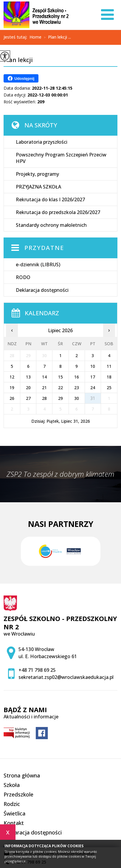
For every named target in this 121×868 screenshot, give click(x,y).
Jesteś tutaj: (17, 37)
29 (61, 398)
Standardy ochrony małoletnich (51, 225)
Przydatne (44, 248)
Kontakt (14, 823)
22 (61, 388)
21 (44, 388)
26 (12, 398)
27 (28, 398)
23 (77, 388)
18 (109, 377)
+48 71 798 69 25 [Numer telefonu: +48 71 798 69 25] (37, 670)
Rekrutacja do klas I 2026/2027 (50, 199)
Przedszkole (18, 794)
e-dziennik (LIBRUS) (38, 264)
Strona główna (22, 775)
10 (93, 366)
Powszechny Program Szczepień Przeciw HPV (61, 158)
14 (44, 377)
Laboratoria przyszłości (42, 142)
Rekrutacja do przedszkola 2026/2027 (58, 212)
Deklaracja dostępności (42, 290)
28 (44, 398)
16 (77, 377)
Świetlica (14, 813)
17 (93, 377)
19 (12, 388)
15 (61, 377)
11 (109, 366)
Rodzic (12, 804)
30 (77, 398)
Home (35, 37)
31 (93, 398)
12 (12, 377)
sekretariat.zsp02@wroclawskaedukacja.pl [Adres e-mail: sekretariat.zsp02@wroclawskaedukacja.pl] (66, 677)
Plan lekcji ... (56, 37)
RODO (23, 277)
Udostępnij (21, 78)
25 (109, 388)
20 (28, 388)
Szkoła (12, 785)
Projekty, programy (37, 174)
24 (93, 388)
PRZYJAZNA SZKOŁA (38, 187)
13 (28, 377)
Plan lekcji (18, 60)
